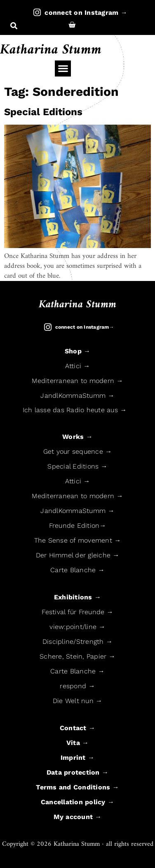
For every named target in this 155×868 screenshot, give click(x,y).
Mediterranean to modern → (77, 381)
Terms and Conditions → (77, 787)
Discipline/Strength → (77, 642)
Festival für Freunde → (77, 612)
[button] (14, 26)
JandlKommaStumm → (77, 396)
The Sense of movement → (78, 540)
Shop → (78, 351)
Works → (77, 437)
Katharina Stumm (51, 50)
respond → (77, 686)
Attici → (78, 366)
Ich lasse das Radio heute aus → (75, 410)
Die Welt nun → (78, 701)
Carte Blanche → (77, 570)
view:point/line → (77, 627)
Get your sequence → (78, 451)
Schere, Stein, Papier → (77, 656)
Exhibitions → (77, 597)
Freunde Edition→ (78, 526)
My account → (78, 817)
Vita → (78, 743)
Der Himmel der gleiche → (78, 555)
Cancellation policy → (77, 802)
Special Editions (43, 112)
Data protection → (77, 772)
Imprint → (77, 758)
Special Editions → (77, 466)
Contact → (77, 728)
